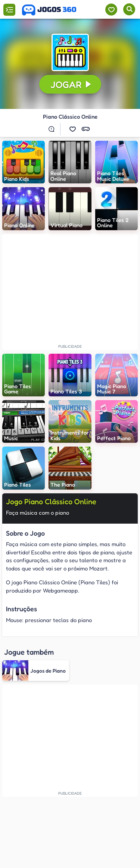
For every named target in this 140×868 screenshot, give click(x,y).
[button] (70, 52)
